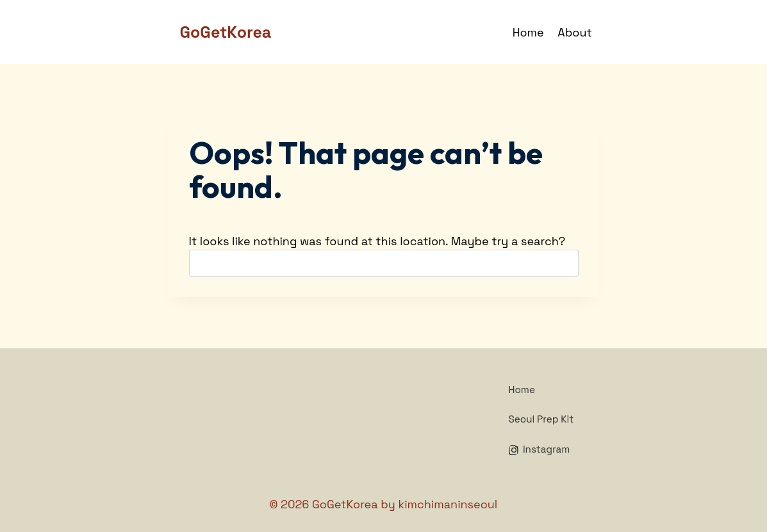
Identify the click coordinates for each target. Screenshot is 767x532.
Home (528, 32)
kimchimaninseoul (448, 504)
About (574, 32)
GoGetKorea (345, 504)
